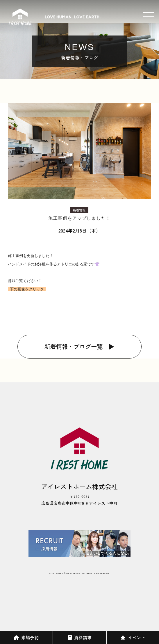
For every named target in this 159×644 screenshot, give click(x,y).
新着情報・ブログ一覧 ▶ (79, 346)
